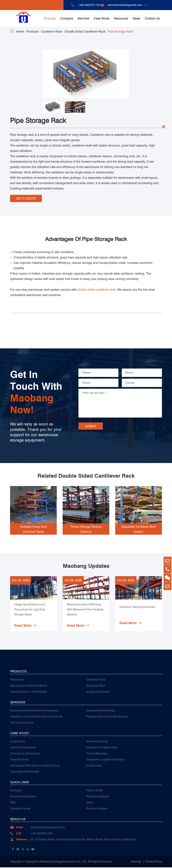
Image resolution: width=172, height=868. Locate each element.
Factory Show (94, 791)
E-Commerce (94, 766)
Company (67, 18)
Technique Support (98, 797)
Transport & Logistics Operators (105, 760)
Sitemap (136, 862)
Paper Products (20, 760)
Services (83, 18)
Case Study (102, 18)
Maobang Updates (86, 565)
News (136, 18)
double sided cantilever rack (96, 288)
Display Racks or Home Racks (28, 692)
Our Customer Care (22, 723)
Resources (121, 18)
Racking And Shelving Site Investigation (34, 711)
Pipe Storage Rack (120, 31)
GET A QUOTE (26, 198)
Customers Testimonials (25, 772)
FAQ (13, 803)
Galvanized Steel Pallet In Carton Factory (35, 766)
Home (20, 31)
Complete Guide (20, 809)
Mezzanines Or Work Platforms (29, 686)
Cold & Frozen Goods (23, 748)
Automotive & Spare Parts (102, 748)
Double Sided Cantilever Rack (85, 31)
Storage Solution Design (101, 711)
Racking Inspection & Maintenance (107, 717)
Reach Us (18, 820)
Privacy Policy (154, 862)
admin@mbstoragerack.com (125, 5)
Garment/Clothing (97, 742)
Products (50, 18)
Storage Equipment (98, 692)
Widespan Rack (96, 686)
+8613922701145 (89, 5)
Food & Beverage (97, 754)
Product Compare (97, 809)
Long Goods (18, 742)
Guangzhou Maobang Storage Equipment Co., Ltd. (56, 862)
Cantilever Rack (52, 31)
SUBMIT (91, 425)
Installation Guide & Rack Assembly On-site (37, 717)
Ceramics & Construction (25, 754)
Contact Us (152, 18)
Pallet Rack (17, 680)
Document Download (23, 797)
